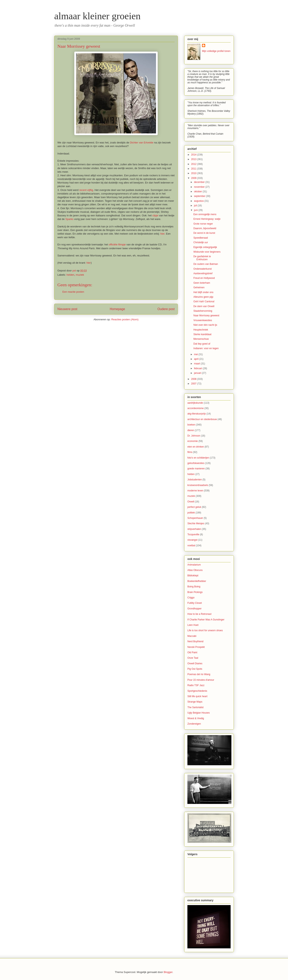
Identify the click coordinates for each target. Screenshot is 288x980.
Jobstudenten (195, 480)
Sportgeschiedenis (197, 691)
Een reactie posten (73, 292)
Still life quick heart (197, 696)
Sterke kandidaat (202, 334)
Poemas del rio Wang (199, 674)
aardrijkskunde (195, 403)
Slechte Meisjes (196, 523)
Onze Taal (193, 658)
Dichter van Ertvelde (141, 143)
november (200, 187)
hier (162, 234)
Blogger (168, 972)
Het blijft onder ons (203, 292)
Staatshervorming (203, 311)
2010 (194, 173)
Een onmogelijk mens (205, 214)
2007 (194, 384)
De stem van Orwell (204, 306)
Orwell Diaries (195, 663)
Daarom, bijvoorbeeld (205, 228)
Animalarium (194, 565)
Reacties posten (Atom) (125, 319)
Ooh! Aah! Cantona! (204, 301)
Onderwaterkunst (202, 269)
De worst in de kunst (204, 233)
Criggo (191, 598)
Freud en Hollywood (204, 278)
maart (197, 364)
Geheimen (199, 287)
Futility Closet (195, 603)
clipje (155, 215)
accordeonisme (195, 408)
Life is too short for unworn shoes (205, 630)
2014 (194, 155)
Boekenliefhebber (197, 581)
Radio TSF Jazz (196, 685)
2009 (194, 178)
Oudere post (166, 309)
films (190, 452)
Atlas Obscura (195, 570)
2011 (194, 169)
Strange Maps (195, 702)
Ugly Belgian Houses (198, 713)
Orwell (191, 502)
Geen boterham (202, 283)
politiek (191, 513)
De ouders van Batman (206, 264)
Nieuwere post (67, 309)
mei (196, 354)
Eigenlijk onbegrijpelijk (205, 247)
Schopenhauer (195, 518)
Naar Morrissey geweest (206, 316)
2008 (194, 379)
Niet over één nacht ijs (205, 325)
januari (198, 373)
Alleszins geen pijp (203, 297)
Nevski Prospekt (196, 647)
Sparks (69, 219)
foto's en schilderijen (198, 458)
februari (198, 368)
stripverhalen (194, 529)
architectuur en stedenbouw (202, 419)
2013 (194, 159)
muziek (80, 275)
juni (196, 210)
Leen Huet (193, 625)
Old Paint (192, 652)
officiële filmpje (117, 244)
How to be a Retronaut (199, 614)
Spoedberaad (201, 238)
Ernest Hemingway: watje (207, 219)
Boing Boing (194, 587)
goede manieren (196, 469)
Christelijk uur (201, 242)
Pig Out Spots (195, 669)
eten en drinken (196, 447)
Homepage (117, 309)
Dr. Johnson (194, 436)
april (197, 359)
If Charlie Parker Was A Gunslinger (206, 620)
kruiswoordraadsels (198, 485)
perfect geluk (194, 507)
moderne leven (195, 491)
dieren (191, 430)
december (200, 182)
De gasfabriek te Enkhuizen (202, 258)
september (200, 196)
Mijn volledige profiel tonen (216, 51)
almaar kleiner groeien (97, 16)
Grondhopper (194, 609)
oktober (198, 192)
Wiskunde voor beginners (207, 252)
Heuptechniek (201, 330)
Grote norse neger (203, 224)
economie (193, 441)
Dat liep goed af (202, 344)
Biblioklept (193, 576)
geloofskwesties (196, 463)
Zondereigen (194, 724)
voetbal (191, 545)
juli (196, 206)
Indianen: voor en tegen (206, 348)
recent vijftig (86, 190)
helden (70, 275)
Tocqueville (193, 534)
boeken (191, 425)
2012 (194, 164)
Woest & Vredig (196, 718)
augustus (199, 201)
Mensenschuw (201, 339)
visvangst (192, 540)
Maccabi (192, 636)
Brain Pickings (195, 592)
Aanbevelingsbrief (203, 273)
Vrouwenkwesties (203, 320)
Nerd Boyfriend (195, 641)
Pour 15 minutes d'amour (201, 680)
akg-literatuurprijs (197, 414)
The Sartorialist (195, 707)
